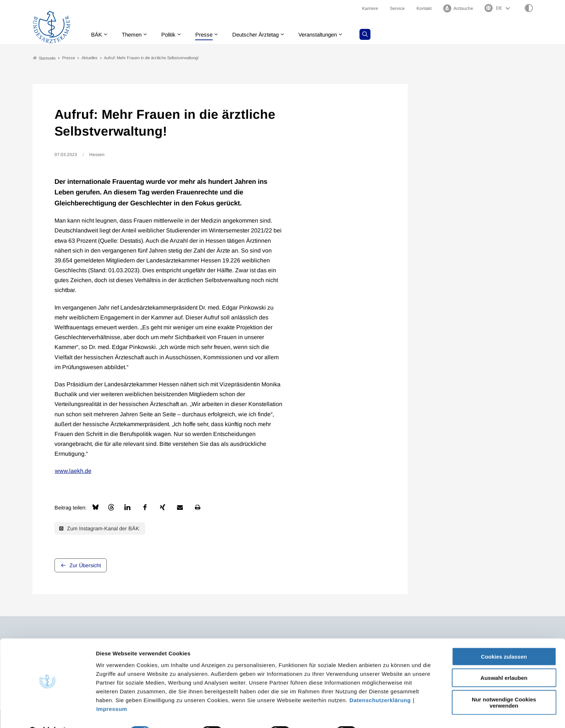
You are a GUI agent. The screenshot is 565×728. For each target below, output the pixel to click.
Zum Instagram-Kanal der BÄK (99, 528)
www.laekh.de (73, 471)
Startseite (44, 58)
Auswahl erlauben (504, 659)
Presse (210, 35)
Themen (134, 35)
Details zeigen (389, 714)
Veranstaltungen (329, 35)
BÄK (97, 35)
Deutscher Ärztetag (263, 35)
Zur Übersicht (85, 566)
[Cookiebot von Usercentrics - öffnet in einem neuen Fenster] (47, 714)
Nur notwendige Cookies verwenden (504, 683)
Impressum (112, 690)
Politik (173, 35)
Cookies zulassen (504, 638)
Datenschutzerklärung (380, 681)
